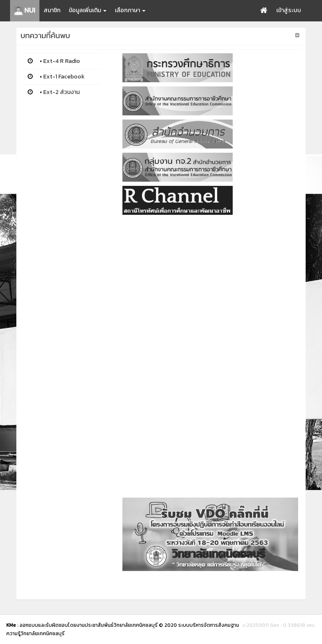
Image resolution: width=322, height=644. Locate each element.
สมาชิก (52, 10)
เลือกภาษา (130, 10)
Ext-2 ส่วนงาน (61, 92)
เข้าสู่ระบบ (289, 10)
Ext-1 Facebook (64, 77)
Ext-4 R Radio (62, 61)
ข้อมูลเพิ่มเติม (88, 10)
